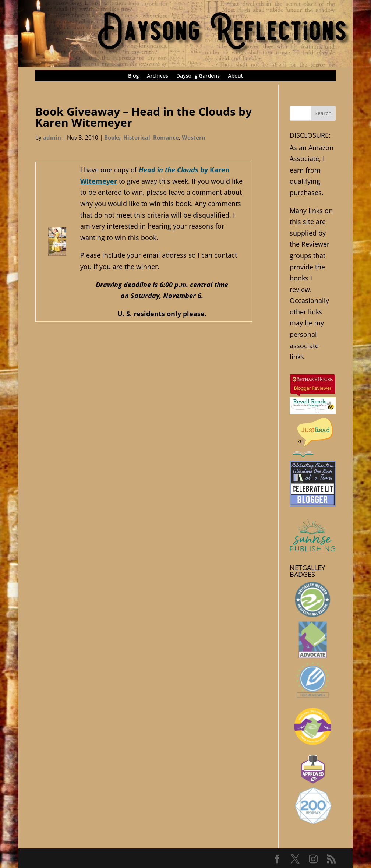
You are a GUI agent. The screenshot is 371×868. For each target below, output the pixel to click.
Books (112, 137)
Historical (137, 137)
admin (52, 137)
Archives (157, 76)
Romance (166, 137)
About (235, 76)
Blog (133, 76)
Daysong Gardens (198, 76)
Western (194, 137)
